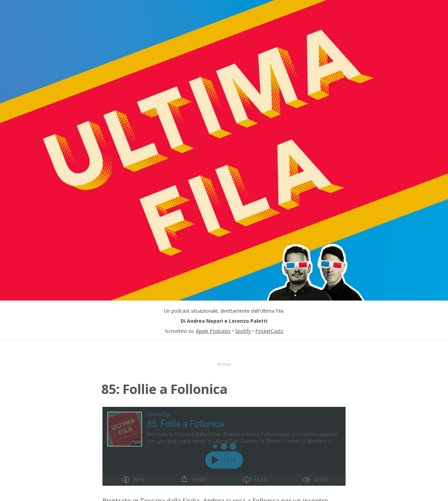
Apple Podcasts (213, 331)
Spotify (243, 331)
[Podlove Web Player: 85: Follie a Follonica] (224, 446)
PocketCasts (269, 331)
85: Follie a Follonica (164, 389)
